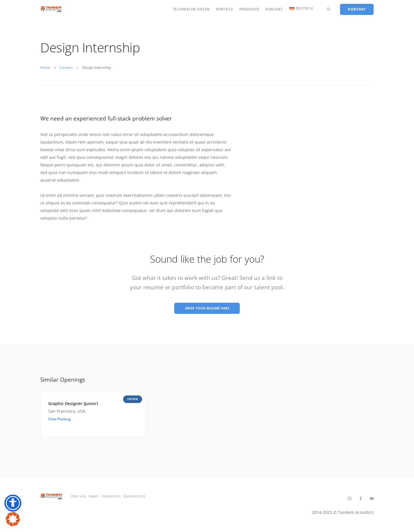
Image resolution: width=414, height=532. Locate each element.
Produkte (249, 9)
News (102, 498)
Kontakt (274, 9)
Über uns (79, 498)
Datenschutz (160, 498)
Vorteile (225, 9)
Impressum (128, 498)
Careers (66, 67)
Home (45, 67)
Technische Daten (191, 9)
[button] (13, 519)
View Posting (59, 421)
